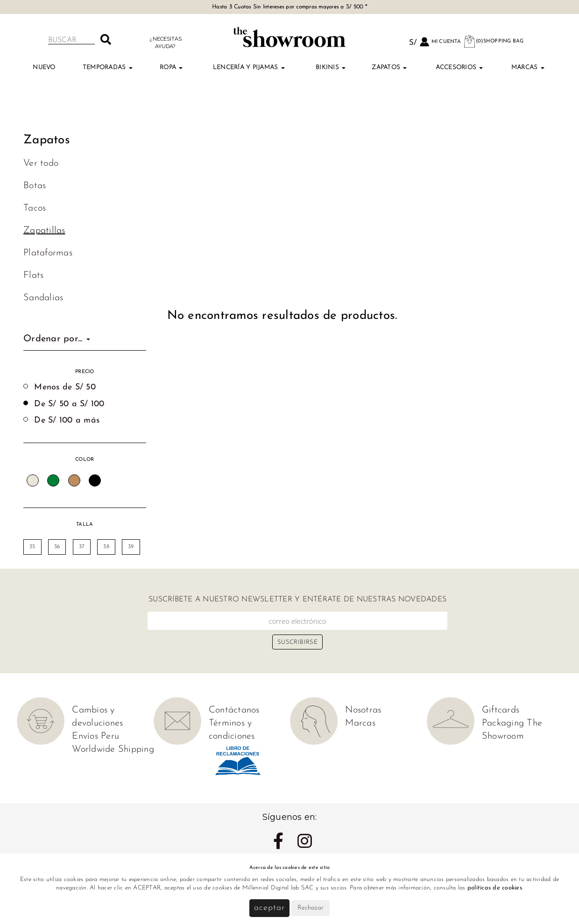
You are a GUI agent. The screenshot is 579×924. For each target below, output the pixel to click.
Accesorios (459, 67)
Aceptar (269, 908)
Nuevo (44, 67)
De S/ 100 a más (67, 420)
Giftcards (501, 710)
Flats (33, 275)
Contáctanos (234, 710)
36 (57, 547)
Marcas (528, 67)
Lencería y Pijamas (249, 67)
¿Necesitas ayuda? (166, 42)
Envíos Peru (95, 736)
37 (82, 547)
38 (106, 547)
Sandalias (43, 298)
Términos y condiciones (232, 730)
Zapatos (389, 67)
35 (32, 547)
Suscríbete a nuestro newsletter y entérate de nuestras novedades (297, 600)
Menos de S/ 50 (65, 387)
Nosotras (363, 710)
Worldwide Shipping (113, 749)
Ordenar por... (57, 339)
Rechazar (311, 908)
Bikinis (331, 67)
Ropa (171, 67)
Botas (35, 186)
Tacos (35, 208)
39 (131, 547)
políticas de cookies (495, 888)
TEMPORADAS (108, 67)
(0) (494, 41)
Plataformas (48, 253)
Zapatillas (44, 231)
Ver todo (41, 163)
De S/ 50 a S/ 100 (69, 404)
